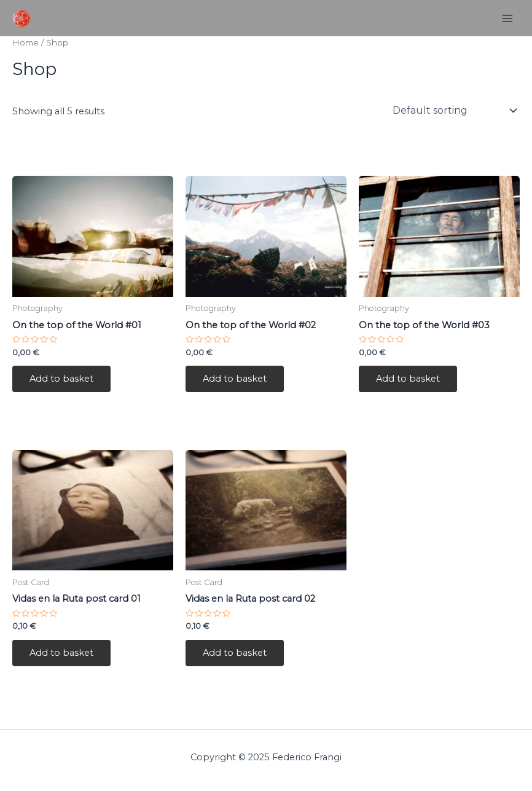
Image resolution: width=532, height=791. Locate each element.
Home (25, 42)
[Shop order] (454, 111)
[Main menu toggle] (507, 18)
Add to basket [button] (61, 379)
